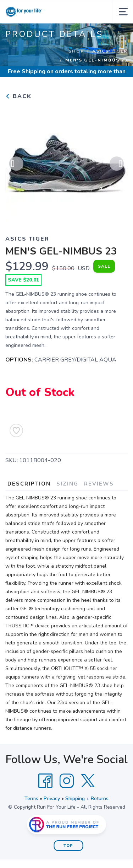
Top (68, 846)
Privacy (52, 799)
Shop (76, 51)
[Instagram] (67, 781)
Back (18, 96)
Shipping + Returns (87, 799)
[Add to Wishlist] (16, 430)
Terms (31, 799)
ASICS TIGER (110, 51)
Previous (16, 165)
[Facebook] (45, 781)
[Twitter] (88, 781)
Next (117, 165)
